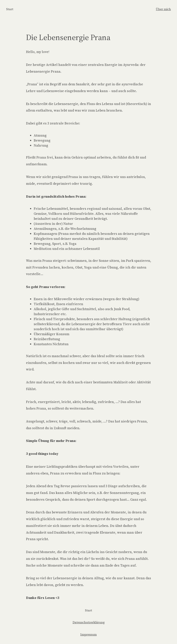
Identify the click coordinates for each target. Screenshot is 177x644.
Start (10, 9)
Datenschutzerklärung (89, 622)
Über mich (163, 9)
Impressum (88, 634)
